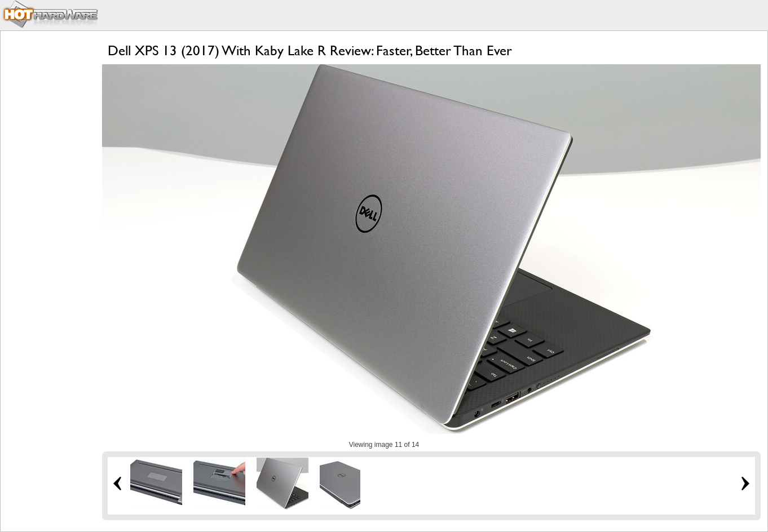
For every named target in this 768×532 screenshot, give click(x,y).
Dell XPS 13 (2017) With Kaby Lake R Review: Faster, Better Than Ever (310, 50)
